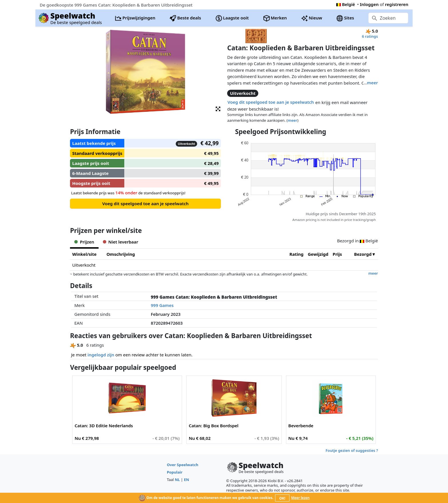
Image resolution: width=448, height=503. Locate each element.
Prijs (337, 254)
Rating (296, 254)
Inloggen (369, 4)
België (346, 4)
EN (187, 480)
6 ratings (370, 36)
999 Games (162, 305)
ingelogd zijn (101, 355)
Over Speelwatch (183, 465)
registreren (397, 4)
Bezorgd (363, 254)
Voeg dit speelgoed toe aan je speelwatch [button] (271, 102)
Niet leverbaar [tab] (121, 242)
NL (177, 480)
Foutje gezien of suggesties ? (352, 450)
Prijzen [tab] (84, 242)
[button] (218, 108)
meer (372, 83)
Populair (175, 472)
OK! (282, 498)
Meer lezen (300, 498)
